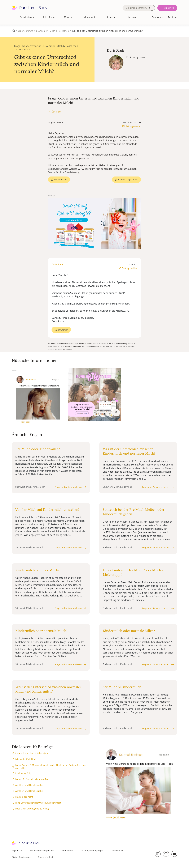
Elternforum (49, 17)
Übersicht (56, 112)
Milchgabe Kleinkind (25, 759)
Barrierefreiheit (45, 857)
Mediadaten (67, 850)
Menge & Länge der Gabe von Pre (32, 779)
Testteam (173, 17)
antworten (63, 330)
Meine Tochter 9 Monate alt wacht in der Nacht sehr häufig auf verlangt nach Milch (51, 767)
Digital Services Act (21, 857)
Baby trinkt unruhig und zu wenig (32, 809)
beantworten (61, 180)
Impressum (17, 850)
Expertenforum (27, 17)
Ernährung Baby (23, 773)
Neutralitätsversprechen (42, 850)
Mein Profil (169, 8)
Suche (152, 8)
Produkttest (158, 17)
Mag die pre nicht (24, 797)
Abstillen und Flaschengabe (29, 785)
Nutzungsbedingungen (92, 850)
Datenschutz (117, 850)
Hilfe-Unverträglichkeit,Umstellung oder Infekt (38, 803)
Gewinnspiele (91, 17)
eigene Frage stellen (128, 180)
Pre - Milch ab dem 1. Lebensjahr (32, 753)
